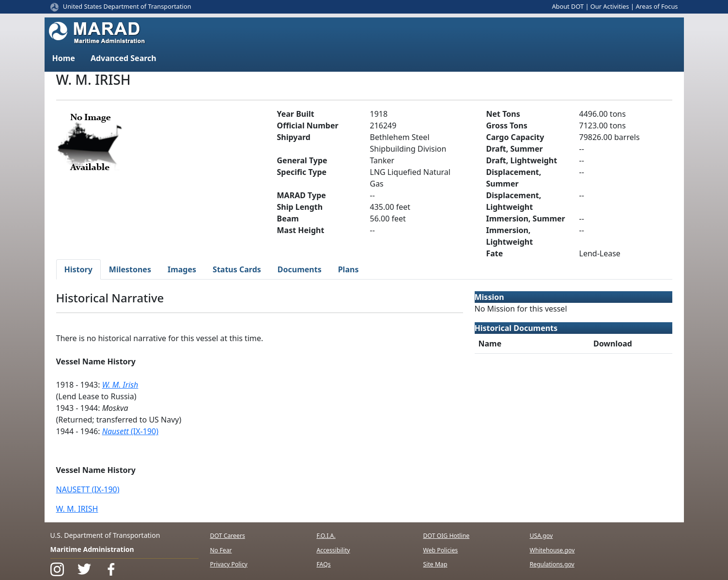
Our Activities (610, 6)
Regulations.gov (552, 564)
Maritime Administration (92, 549)
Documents (300, 269)
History (78, 269)
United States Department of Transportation (127, 6)
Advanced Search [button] (124, 58)
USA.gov (542, 536)
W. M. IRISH (77, 509)
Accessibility (333, 550)
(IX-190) (130, 431)
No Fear (221, 550)
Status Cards (237, 269)
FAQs (324, 564)
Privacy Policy (229, 564)
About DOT (568, 6)
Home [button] (64, 58)
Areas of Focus (657, 6)
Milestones (130, 269)
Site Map (435, 564)
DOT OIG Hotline (447, 536)
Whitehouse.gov (552, 550)
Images (182, 269)
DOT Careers (228, 536)
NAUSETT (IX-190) (88, 489)
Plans (349, 269)
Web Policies (441, 550)
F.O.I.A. (326, 536)
